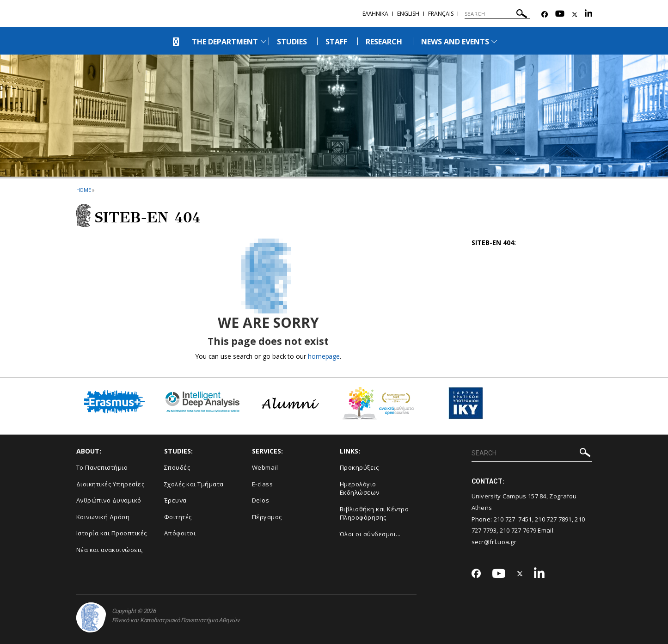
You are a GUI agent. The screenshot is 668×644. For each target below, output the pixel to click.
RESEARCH (384, 42)
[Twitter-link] (575, 15)
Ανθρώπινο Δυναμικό (109, 500)
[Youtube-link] (560, 15)
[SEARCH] (497, 14)
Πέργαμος (267, 517)
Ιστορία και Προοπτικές (112, 533)
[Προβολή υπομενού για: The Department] (264, 41)
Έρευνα (175, 500)
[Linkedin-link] (588, 15)
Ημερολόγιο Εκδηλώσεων (360, 488)
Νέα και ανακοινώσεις (110, 550)
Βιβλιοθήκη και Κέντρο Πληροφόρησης (374, 513)
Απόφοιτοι (180, 533)
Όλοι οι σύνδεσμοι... (370, 534)
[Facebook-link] (545, 15)
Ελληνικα (375, 14)
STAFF (336, 42)
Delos (261, 500)
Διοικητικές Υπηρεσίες (110, 484)
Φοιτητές (178, 517)
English (408, 14)
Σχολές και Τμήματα (194, 484)
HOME (84, 190)
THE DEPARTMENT (225, 42)
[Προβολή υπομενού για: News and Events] (494, 41)
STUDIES (292, 42)
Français (441, 14)
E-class (263, 484)
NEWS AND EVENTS (455, 42)
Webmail (265, 467)
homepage (324, 356)
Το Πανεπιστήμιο (102, 467)
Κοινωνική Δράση (103, 517)
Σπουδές (177, 467)
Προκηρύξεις (359, 467)
